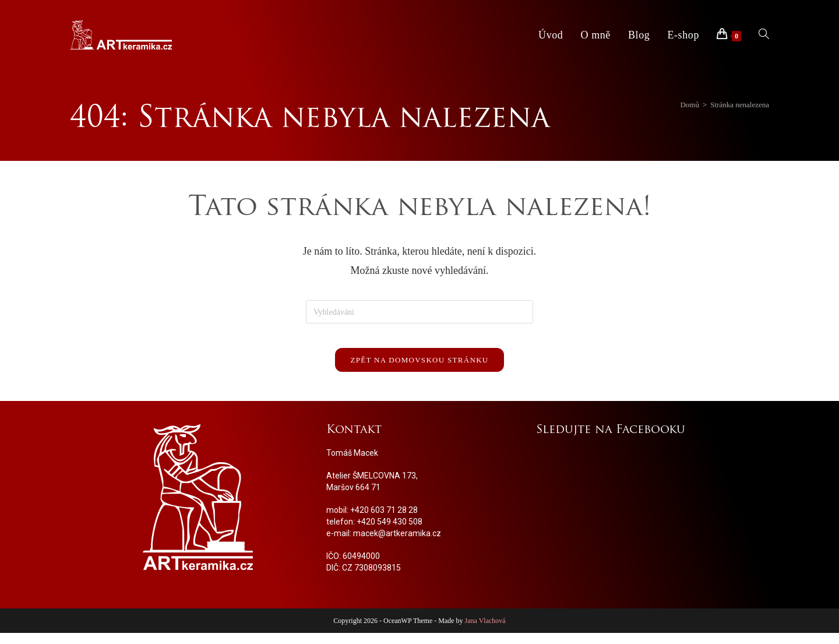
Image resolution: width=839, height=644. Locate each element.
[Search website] (764, 35)
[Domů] (690, 105)
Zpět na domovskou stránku (419, 370)
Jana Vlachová (485, 632)
